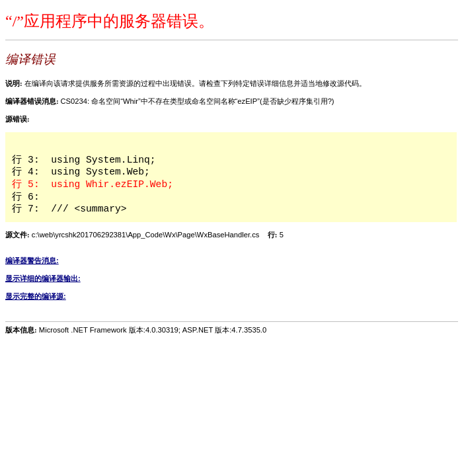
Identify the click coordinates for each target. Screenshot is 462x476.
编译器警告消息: (32, 260)
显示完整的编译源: (36, 296)
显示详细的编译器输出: (43, 278)
